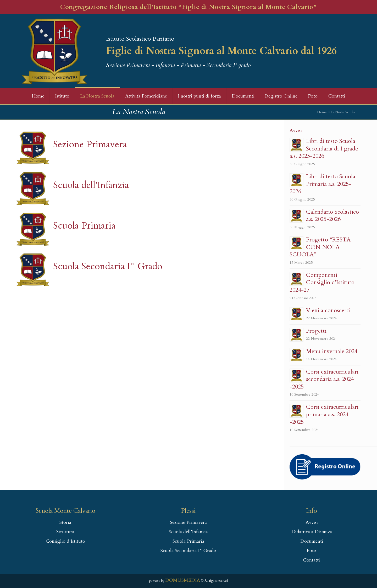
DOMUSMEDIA (183, 580)
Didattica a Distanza (312, 532)
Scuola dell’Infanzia (91, 185)
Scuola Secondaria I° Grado (108, 266)
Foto (312, 551)
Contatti (312, 560)
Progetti (316, 331)
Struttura (65, 532)
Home (322, 112)
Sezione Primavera (90, 144)
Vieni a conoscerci (328, 310)
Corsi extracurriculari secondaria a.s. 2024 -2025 (324, 379)
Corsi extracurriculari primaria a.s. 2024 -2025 (324, 414)
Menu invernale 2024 (332, 351)
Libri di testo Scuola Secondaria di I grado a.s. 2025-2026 (324, 149)
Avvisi (312, 522)
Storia (65, 522)
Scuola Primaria (84, 226)
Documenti (312, 541)
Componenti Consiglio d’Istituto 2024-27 (322, 282)
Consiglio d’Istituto (65, 541)
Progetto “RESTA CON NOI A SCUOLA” (320, 247)
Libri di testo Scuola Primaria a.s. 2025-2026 (322, 184)
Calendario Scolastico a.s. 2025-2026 (332, 216)
